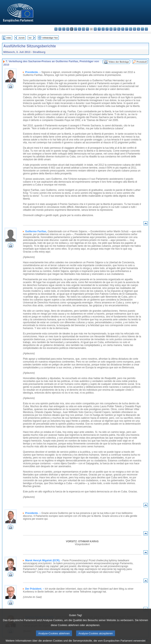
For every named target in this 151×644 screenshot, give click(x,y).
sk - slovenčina (135, 29)
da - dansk (68, 29)
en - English (83, 29)
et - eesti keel (76, 29)
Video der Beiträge (119, 62)
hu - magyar (111, 29)
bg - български (56, 29)
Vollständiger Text (50, 38)
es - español (60, 29)
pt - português (127, 29)
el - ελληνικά (80, 29)
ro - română (131, 29)
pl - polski (123, 29)
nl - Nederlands (119, 29)
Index (9, 38)
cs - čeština (64, 29)
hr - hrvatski (95, 29)
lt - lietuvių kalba (107, 29)
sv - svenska (146, 29)
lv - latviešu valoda (103, 29)
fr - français (87, 29)
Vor (30, 38)
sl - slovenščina (138, 29)
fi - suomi (142, 29)
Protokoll (142, 62)
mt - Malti (115, 29)
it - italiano (99, 29)
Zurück (22, 38)
